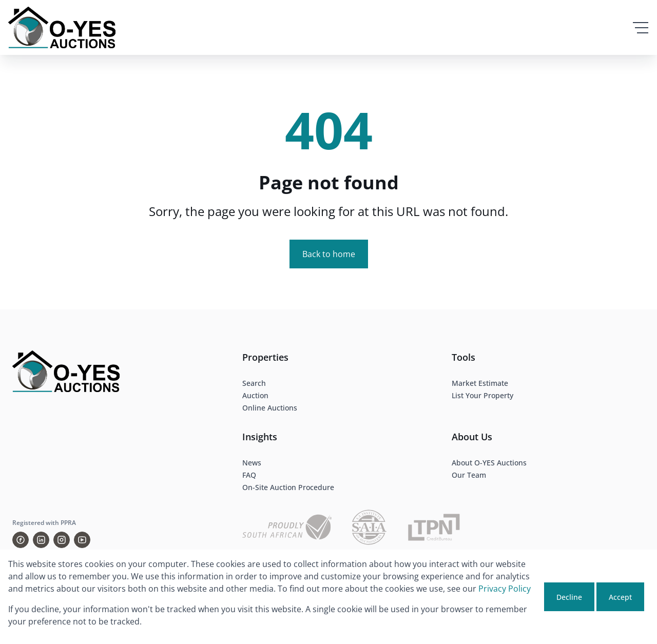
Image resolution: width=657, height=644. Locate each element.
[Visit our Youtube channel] (82, 540)
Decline (569, 597)
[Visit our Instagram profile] (62, 540)
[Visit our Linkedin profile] (41, 540)
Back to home (329, 254)
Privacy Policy (505, 589)
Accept (620, 597)
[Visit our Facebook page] (21, 540)
